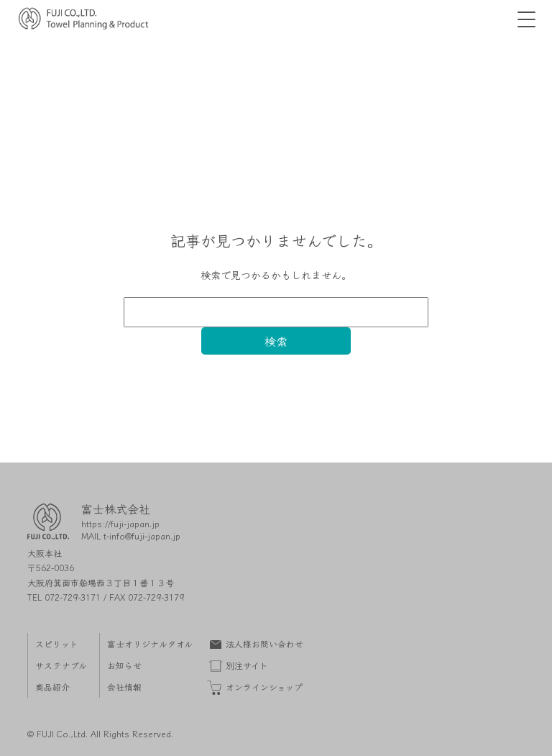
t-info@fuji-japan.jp (142, 536)
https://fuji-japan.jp (120, 523)
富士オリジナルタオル (150, 643)
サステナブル (61, 665)
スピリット (57, 643)
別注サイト (247, 665)
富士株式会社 (116, 509)
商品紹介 (52, 687)
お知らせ (124, 665)
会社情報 (124, 687)
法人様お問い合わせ (264, 643)
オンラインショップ (264, 687)
